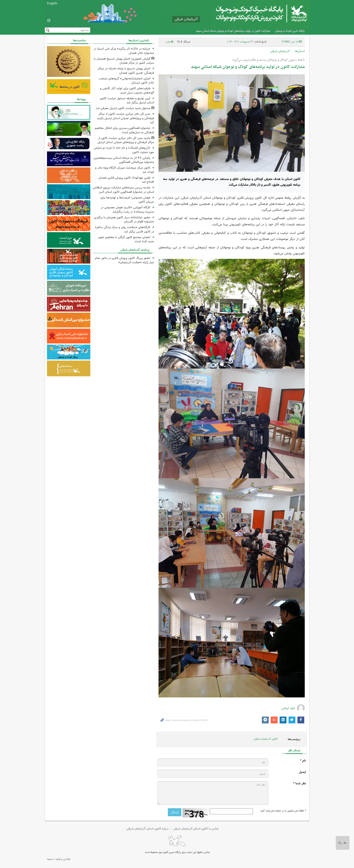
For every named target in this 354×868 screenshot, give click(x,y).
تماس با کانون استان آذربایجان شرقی (196, 829)
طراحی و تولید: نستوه (59, 859)
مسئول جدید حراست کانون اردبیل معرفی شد (123, 108)
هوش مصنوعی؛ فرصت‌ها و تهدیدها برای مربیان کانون (127, 200)
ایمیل (302, 772)
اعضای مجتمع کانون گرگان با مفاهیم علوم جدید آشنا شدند (126, 239)
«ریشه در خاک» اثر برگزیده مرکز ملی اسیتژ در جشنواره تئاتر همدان (124, 51)
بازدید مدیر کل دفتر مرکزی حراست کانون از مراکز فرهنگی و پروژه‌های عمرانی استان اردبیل (126, 140)
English (52, 3)
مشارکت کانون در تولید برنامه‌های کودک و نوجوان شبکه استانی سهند (233, 31)
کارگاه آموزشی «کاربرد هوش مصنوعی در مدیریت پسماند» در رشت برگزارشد (127, 210)
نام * (303, 761)
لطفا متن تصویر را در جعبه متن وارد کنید (283, 811)
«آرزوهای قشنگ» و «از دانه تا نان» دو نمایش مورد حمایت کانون (124, 150)
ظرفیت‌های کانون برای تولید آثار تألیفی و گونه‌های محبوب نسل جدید (127, 91)
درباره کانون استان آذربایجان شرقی (147, 829)
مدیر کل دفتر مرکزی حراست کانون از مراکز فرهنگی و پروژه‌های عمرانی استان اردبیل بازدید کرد (125, 118)
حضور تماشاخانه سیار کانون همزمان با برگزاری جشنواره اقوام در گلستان (124, 220)
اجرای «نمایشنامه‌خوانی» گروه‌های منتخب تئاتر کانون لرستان (126, 81)
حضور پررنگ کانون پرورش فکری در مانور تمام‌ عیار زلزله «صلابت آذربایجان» (124, 260)
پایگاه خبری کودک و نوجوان (290, 31)
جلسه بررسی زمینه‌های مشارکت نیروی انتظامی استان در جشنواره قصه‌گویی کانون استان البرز (123, 190)
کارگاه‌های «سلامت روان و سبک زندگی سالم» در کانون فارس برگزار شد (124, 229)
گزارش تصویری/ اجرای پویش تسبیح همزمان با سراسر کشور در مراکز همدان (124, 61)
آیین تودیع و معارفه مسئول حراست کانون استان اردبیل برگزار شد (127, 101)
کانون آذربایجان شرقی (266, 739)
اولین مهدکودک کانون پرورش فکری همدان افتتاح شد (126, 180)
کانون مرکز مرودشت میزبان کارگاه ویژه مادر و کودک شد (125, 170)
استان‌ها (300, 51)
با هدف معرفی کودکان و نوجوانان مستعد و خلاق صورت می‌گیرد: (268, 60)
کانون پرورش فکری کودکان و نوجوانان (254, 14)
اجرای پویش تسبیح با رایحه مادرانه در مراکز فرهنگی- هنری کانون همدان (126, 71)
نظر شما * (299, 784)
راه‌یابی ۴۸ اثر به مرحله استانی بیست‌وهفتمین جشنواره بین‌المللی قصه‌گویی (124, 160)
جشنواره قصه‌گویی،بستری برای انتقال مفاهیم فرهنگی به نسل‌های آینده (124, 130)
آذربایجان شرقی (280, 51)
